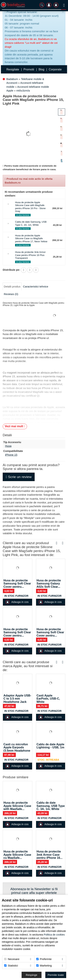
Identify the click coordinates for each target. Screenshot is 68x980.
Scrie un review (19, 477)
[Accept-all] (56, 975)
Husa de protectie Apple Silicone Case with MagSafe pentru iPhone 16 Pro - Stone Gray (30, 207)
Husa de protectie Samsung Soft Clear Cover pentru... (17, 584)
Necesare (12, 959)
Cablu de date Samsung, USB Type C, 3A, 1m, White (31, 223)
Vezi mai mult (15, 426)
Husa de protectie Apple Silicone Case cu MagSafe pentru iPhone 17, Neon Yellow (31, 238)
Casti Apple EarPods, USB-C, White (48, 699)
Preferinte (44, 959)
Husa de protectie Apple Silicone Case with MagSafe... (17, 806)
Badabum (12, 79)
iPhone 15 (11, 455)
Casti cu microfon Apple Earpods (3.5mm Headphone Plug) (17, 749)
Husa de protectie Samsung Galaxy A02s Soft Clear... (49, 584)
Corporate (55, 69)
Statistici (11, 966)
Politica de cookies (54, 935)
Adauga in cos (17, 602)
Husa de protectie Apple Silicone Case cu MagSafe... (17, 855)
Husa (8, 446)
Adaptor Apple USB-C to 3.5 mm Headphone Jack (17, 699)
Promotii (29, 69)
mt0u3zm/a (23, 91)
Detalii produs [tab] (12, 286)
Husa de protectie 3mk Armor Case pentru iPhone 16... (50, 855)
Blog (41, 69)
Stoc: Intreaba (48, 760)
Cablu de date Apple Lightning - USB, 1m (51, 746)
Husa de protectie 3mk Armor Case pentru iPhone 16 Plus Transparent (30, 255)
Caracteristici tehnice (36, 286)
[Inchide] (63, 12)
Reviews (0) (11, 294)
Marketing (44, 966)
